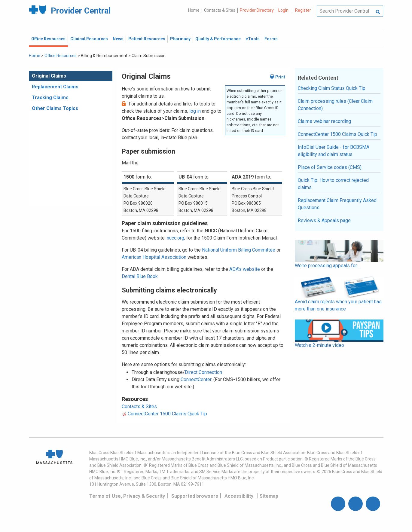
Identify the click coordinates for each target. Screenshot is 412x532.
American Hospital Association (154, 257)
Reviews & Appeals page (324, 220)
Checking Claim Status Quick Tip (332, 88)
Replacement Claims (55, 87)
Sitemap (269, 496)
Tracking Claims (50, 98)
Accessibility (239, 496)
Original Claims (49, 76)
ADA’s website (245, 269)
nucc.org (175, 238)
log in (195, 111)
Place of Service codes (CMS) (330, 167)
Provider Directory (257, 10)
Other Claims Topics (55, 108)
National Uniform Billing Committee (239, 250)
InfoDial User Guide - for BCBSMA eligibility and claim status (334, 151)
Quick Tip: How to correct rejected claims (333, 184)
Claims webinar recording (324, 121)
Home (194, 10)
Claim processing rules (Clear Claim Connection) (335, 105)
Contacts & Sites (220, 10)
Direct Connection (203, 372)
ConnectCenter (196, 379)
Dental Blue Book (140, 276)
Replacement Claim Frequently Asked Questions (337, 204)
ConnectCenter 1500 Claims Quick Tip (167, 414)
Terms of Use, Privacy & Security (127, 496)
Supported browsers (195, 496)
